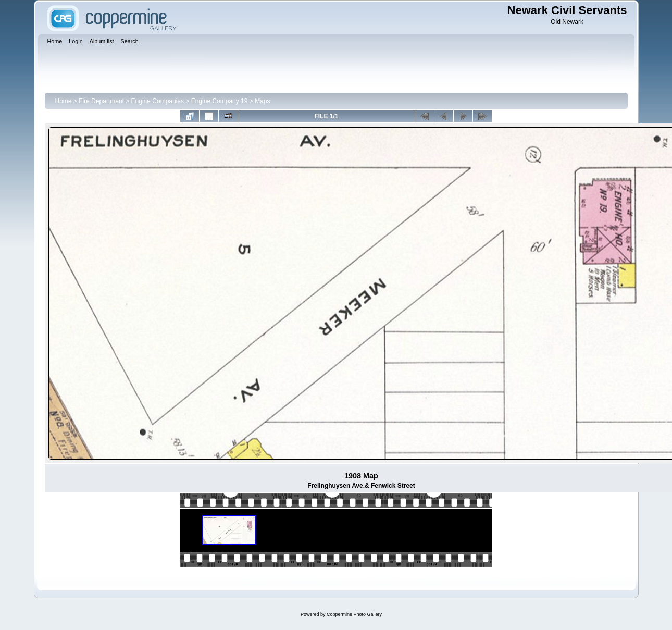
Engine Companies (158, 101)
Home (64, 101)
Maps (262, 101)
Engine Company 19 (220, 101)
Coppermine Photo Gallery (354, 614)
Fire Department (101, 101)
